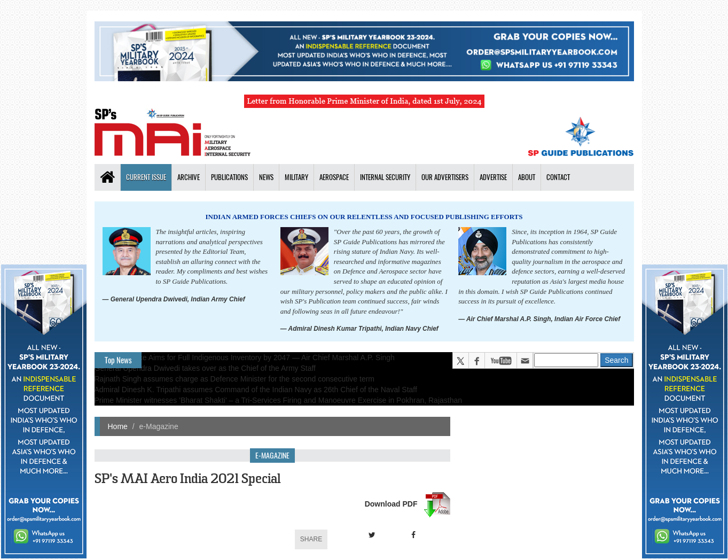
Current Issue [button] (146, 177)
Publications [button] (229, 177)
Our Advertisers (445, 177)
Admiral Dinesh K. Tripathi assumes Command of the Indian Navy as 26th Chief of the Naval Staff (256, 390)
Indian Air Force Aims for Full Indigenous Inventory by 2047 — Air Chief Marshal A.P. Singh (245, 357)
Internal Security (385, 177)
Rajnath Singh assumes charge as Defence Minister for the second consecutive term (235, 379)
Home (118, 426)
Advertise (493, 177)
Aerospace (334, 177)
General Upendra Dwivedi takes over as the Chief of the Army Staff (205, 368)
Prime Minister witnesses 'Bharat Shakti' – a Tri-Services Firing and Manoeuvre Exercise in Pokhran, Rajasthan (279, 400)
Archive (189, 177)
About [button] (527, 177)
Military (296, 177)
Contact (558, 177)
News (266, 177)
